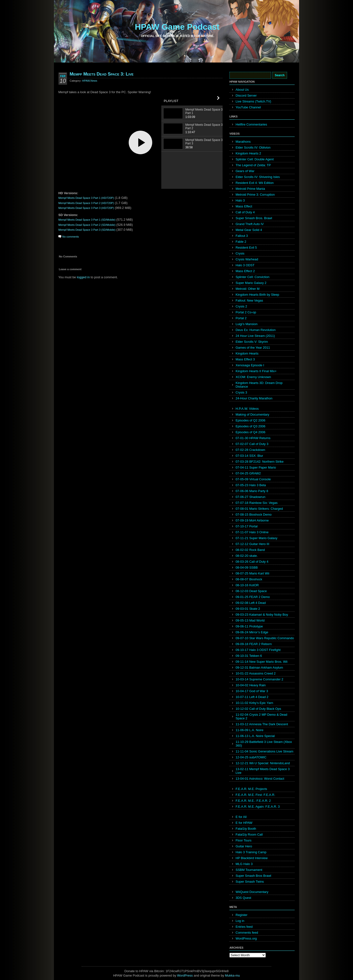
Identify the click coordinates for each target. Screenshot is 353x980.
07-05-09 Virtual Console (253, 479)
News (94, 81)
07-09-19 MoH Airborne (252, 520)
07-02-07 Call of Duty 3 (252, 444)
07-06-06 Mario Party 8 (252, 491)
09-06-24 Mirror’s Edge (252, 632)
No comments (71, 237)
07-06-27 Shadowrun (250, 497)
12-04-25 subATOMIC (251, 757)
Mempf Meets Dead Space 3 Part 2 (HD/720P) (86, 203)
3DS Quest (243, 898)
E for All (241, 817)
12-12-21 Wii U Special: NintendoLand (263, 763)
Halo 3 (240, 200)
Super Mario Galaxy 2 (251, 283)
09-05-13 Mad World (250, 620)
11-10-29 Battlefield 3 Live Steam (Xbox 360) (264, 744)
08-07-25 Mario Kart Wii (252, 573)
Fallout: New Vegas (249, 300)
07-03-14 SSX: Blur (249, 456)
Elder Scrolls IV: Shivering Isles (258, 177)
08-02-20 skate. (247, 556)
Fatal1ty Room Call (249, 834)
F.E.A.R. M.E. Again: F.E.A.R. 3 (258, 807)
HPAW (86, 81)
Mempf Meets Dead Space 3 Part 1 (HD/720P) (86, 198)
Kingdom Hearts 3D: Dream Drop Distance (259, 385)
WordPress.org (246, 938)
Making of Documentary (252, 414)
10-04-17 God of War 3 (252, 691)
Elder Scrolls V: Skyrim (252, 342)
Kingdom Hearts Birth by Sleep (257, 295)
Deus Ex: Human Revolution (256, 330)
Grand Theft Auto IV (250, 224)
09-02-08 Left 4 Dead (251, 603)
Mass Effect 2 (245, 271)
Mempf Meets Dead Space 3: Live (102, 74)
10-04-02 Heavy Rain (251, 685)
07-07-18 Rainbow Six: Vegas (257, 503)
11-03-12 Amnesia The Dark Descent (262, 724)
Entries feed (244, 927)
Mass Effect (244, 206)
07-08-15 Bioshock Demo (254, 515)
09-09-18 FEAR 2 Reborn (254, 644)
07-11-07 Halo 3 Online (252, 532)
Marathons (243, 142)
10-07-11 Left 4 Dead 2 (252, 697)
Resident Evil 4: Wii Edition (255, 183)
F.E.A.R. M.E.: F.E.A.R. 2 (253, 801)
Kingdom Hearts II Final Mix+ (256, 371)
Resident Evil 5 (246, 248)
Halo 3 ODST (245, 265)
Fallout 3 (242, 236)
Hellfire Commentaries (251, 124)
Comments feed (247, 933)
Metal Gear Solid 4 (249, 230)
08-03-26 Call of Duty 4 (252, 562)
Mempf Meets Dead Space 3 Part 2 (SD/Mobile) (87, 225)
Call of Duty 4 (245, 212)
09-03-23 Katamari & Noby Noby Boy (262, 615)
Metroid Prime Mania (250, 189)
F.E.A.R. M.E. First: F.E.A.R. (255, 795)
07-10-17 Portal (247, 526)
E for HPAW (244, 823)
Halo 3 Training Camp (251, 852)
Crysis (240, 253)
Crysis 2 (241, 306)
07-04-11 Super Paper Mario (256, 467)
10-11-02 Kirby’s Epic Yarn (254, 703)
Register (241, 915)
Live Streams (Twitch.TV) (253, 101)
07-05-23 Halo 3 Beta (251, 485)
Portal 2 (241, 318)
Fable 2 (241, 242)
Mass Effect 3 (245, 359)
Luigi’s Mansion (246, 324)
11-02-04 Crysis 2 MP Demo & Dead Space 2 (261, 716)
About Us (242, 90)
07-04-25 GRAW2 (248, 473)
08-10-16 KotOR (247, 585)
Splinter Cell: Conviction (252, 277)
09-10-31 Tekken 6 (249, 656)
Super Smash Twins (250, 882)
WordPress (185, 975)
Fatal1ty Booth (246, 829)
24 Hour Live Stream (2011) (255, 336)
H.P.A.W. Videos (247, 409)
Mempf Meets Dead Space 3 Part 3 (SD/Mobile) (87, 230)
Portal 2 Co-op (246, 312)
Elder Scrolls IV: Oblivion (253, 147)
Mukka (230, 975)
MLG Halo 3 (244, 864)
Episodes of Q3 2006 (250, 426)
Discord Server (246, 95)
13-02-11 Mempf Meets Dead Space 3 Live (263, 771)
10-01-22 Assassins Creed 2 (256, 673)
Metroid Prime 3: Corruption (255, 195)
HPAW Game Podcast (177, 27)
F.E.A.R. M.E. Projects (251, 789)
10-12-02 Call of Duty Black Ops (258, 709)
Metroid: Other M (248, 289)
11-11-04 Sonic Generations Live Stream (265, 751)
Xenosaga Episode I (250, 365)
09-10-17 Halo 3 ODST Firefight (258, 650)
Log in (240, 921)
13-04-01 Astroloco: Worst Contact (260, 779)
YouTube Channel (248, 107)
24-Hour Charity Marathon (254, 398)
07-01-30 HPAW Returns (253, 438)
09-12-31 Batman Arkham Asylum (259, 668)
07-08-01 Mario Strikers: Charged (259, 509)
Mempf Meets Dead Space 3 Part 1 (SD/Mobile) (87, 220)
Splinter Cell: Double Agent (255, 159)
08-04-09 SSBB (247, 567)
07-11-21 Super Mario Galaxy (257, 538)
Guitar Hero (244, 846)
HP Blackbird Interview (252, 858)
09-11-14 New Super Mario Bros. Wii (262, 662)
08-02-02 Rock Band (250, 550)
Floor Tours (244, 840)
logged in (83, 277)
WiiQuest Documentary (252, 892)
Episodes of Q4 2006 (250, 432)
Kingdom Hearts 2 (248, 153)
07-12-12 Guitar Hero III (252, 544)
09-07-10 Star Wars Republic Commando (265, 638)
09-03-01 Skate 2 (248, 609)
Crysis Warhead (247, 259)
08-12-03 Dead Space (251, 591)
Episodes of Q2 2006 (250, 420)
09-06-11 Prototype (249, 626)
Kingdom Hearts (247, 353)
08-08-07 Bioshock (249, 579)
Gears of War (245, 171)
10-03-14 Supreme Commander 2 (259, 679)
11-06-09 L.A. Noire (249, 730)
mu (238, 975)
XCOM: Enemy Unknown (253, 377)
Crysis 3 (241, 392)
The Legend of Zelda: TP (253, 165)
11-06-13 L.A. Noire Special (255, 736)
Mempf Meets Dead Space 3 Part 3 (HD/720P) (86, 208)
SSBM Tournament (249, 870)
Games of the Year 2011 (253, 348)
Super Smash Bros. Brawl (254, 218)
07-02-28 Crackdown (250, 450)
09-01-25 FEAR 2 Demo (253, 597)
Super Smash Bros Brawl (253, 876)
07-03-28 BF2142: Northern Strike (260, 462)
